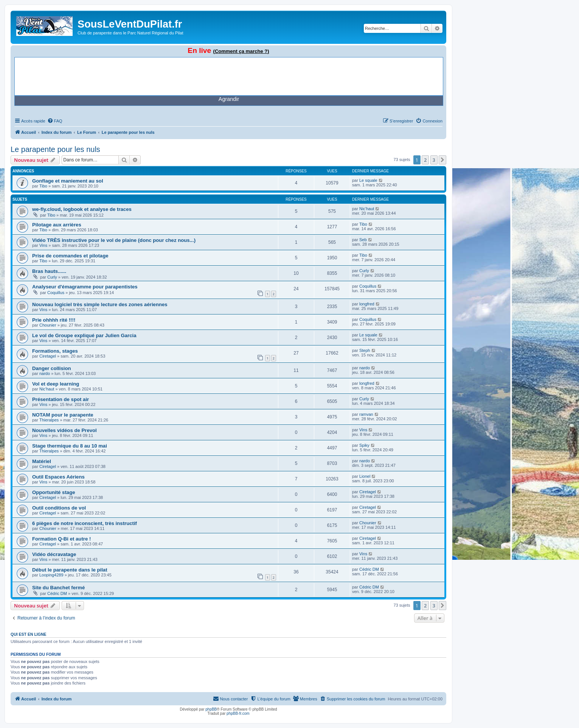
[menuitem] (55, 121)
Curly (52, 277)
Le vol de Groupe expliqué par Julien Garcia (84, 335)
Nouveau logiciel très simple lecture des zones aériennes (100, 304)
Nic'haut (367, 209)
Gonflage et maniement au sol (68, 181)
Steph (365, 350)
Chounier (48, 325)
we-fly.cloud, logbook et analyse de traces (82, 209)
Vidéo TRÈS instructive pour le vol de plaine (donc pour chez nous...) (114, 240)
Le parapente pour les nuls (55, 149)
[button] (442, 160)
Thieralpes (49, 420)
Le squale (368, 180)
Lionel (365, 476)
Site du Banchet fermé (58, 588)
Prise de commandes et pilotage (70, 256)
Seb (363, 240)
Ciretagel (48, 356)
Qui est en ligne (29, 634)
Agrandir (229, 99)
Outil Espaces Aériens (58, 477)
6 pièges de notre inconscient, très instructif (85, 523)
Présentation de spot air (61, 399)
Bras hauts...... (49, 271)
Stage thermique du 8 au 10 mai (70, 446)
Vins (43, 245)
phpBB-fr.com (238, 713)
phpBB (211, 709)
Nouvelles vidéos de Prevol (64, 430)
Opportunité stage (54, 492)
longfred (367, 304)
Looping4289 (51, 575)
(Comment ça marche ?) (241, 51)
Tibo (43, 186)
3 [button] (434, 160)
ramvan (366, 414)
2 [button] (425, 160)
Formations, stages (55, 351)
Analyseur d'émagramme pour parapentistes (85, 287)
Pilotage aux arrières (57, 225)
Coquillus (56, 293)
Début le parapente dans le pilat (70, 570)
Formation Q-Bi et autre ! (61, 539)
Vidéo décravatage (54, 554)
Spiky (364, 445)
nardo (45, 373)
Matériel (42, 461)
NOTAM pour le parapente (63, 415)
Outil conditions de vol (59, 508)
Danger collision (52, 368)
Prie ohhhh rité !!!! (54, 320)
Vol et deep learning (56, 384)
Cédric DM (369, 569)
